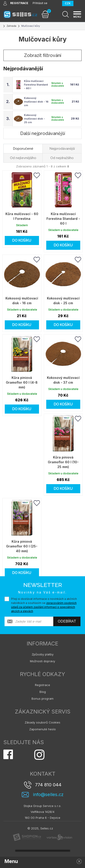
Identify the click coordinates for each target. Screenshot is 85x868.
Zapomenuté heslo (42, 729)
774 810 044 (48, 785)
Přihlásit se (40, 3)
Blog (43, 692)
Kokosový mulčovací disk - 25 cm (34, 119)
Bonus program (42, 699)
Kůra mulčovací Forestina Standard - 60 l (36, 85)
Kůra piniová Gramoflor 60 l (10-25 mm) (63, 462)
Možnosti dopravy (42, 661)
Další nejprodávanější (43, 133)
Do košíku (22, 240)
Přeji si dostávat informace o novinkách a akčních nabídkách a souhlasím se (44, 605)
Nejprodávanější (62, 149)
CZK (68, 3)
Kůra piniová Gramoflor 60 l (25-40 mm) (22, 546)
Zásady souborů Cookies (42, 722)
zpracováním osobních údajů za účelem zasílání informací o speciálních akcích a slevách (44, 607)
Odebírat (67, 621)
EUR (79, 3)
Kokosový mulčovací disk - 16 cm (36, 102)
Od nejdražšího (62, 158)
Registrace (42, 685)
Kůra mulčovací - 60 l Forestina (22, 216)
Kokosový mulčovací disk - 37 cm (63, 380)
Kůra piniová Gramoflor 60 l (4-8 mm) (22, 382)
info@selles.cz (48, 795)
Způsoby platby (43, 654)
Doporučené (23, 149)
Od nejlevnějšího (23, 158)
